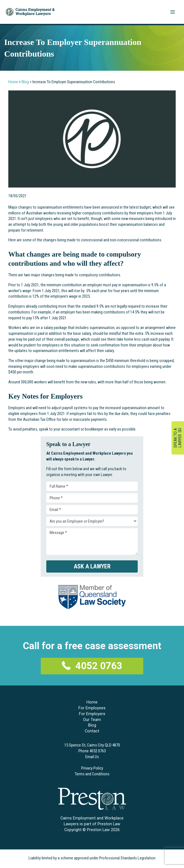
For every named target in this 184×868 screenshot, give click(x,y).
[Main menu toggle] (173, 12)
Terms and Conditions (92, 773)
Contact (92, 730)
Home (13, 82)
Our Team (92, 718)
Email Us (92, 755)
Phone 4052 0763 (92, 750)
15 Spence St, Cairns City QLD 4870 (92, 744)
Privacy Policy (92, 767)
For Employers (92, 712)
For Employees (92, 707)
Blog (25, 82)
